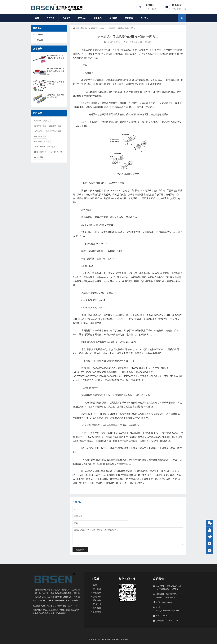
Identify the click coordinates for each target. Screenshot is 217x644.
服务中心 (98, 18)
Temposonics (56, 152)
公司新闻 (39, 34)
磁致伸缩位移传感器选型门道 (56, 83)
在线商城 (144, 18)
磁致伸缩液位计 (40, 136)
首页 (37, 18)
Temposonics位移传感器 (45, 147)
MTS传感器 (39, 157)
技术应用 (113, 18)
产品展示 (66, 18)
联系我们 (129, 18)
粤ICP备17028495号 (120, 639)
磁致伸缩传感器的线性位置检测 (56, 96)
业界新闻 (94, 28)
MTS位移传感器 (40, 152)
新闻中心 (82, 18)
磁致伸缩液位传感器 (53, 131)
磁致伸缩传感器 (40, 126)
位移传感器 (38, 131)
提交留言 (80, 550)
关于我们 (51, 18)
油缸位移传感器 (55, 126)
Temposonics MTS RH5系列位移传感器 (56, 57)
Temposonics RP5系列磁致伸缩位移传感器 (56, 71)
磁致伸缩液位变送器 (42, 142)
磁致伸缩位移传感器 (42, 121)
